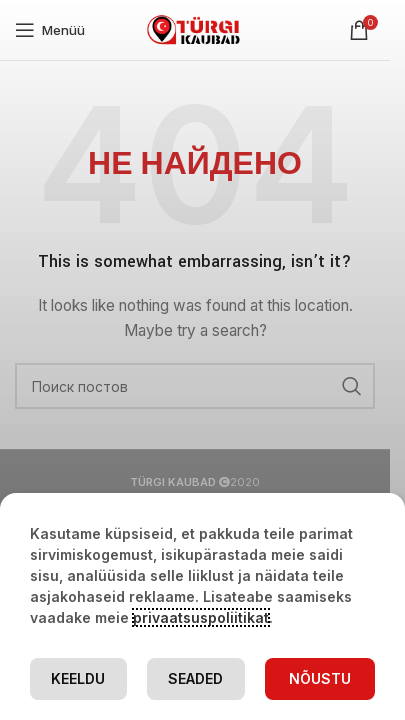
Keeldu (78, 678)
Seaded (195, 678)
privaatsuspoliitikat (201, 617)
